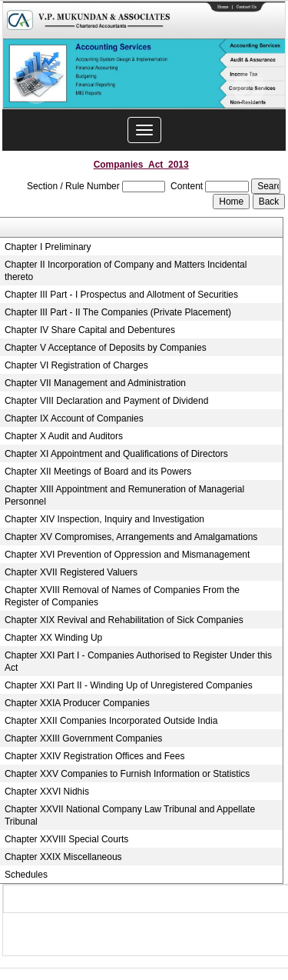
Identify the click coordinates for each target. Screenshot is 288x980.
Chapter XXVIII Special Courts (66, 839)
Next (248, 88)
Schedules (26, 875)
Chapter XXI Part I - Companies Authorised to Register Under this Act (138, 662)
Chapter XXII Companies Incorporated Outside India (111, 721)
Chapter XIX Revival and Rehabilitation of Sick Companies (124, 620)
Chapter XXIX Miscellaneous (63, 857)
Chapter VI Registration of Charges (76, 365)
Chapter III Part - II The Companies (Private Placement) (118, 312)
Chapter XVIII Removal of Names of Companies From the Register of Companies (122, 596)
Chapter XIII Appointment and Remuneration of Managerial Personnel (124, 495)
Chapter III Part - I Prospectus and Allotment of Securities (121, 295)
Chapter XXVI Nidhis (47, 792)
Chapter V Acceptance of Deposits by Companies (106, 348)
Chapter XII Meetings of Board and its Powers (98, 472)
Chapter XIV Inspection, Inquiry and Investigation (104, 519)
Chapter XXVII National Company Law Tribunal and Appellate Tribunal (130, 815)
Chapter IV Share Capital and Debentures (90, 330)
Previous (36, 88)
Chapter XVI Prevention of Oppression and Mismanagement (127, 555)
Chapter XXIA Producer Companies (77, 703)
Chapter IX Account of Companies (74, 418)
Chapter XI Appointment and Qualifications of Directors (116, 454)
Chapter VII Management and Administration (95, 383)
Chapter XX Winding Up (53, 638)
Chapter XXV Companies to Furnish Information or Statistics (127, 774)
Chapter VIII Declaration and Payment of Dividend (106, 401)
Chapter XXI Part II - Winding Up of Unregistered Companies (129, 685)
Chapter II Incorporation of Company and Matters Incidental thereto (126, 271)
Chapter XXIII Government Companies (83, 738)
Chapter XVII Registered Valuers (71, 572)
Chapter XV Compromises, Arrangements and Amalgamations (131, 537)
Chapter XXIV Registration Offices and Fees (95, 756)
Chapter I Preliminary (48, 247)
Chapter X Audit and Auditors (64, 436)
